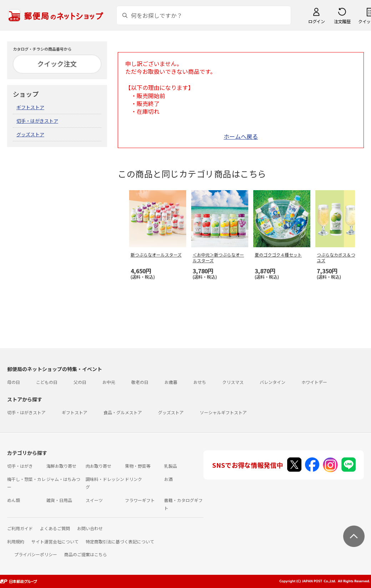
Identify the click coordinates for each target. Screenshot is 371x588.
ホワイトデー (314, 382)
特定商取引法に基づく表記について (120, 541)
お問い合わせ (90, 528)
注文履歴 (342, 21)
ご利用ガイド (20, 528)
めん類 (14, 500)
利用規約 (16, 541)
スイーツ (94, 500)
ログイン (316, 21)
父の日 (80, 382)
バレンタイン (273, 382)
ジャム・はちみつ (63, 479)
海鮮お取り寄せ (61, 466)
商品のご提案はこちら (86, 554)
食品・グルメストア (123, 412)
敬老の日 (140, 382)
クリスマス (233, 382)
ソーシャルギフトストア (223, 412)
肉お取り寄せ (98, 466)
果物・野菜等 (138, 466)
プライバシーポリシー (36, 554)
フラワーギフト (140, 500)
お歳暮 (171, 382)
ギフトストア (30, 107)
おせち (200, 382)
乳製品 (171, 466)
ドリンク (133, 479)
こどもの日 (47, 382)
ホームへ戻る (241, 136)
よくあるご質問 (55, 528)
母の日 (14, 382)
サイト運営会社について (55, 541)
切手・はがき (20, 466)
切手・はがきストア (37, 121)
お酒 (168, 479)
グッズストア (30, 134)
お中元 (109, 382)
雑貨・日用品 (59, 500)
